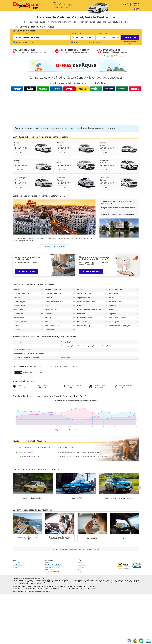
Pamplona (67, 582)
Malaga (43, 582)
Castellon (57, 580)
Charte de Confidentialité (54, 565)
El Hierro (70, 580)
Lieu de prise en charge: (21, 33)
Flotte (80, 563)
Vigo (27, 584)
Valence (15, 584)
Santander (88, 582)
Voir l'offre (20, 152)
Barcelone (45, 580)
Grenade (109, 580)
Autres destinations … (36, 584)
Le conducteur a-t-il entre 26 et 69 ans (88, 42)
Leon (25, 582)
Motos (80, 569)
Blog (79, 571)
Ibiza (115, 580)
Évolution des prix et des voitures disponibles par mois (76, 401)
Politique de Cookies (52, 567)
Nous (47, 563)
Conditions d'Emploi (52, 571)
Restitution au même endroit (25, 42)
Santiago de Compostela (100, 582)
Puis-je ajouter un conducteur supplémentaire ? (118, 209)
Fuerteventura (78, 580)
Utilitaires (81, 567)
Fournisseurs (82, 565)
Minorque (55, 582)
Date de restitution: (103, 33)
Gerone (86, 580)
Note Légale (49, 569)
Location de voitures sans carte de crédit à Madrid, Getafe (117, 202)
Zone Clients (17, 563)
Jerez (119, 580)
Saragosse (112, 582)
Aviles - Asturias (29, 580)
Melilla (48, 582)
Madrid (30, 582)
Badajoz (38, 580)
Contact (15, 567)
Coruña (64, 580)
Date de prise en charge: (78, 33)
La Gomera (125, 580)
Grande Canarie (101, 580)
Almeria (21, 580)
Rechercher (130, 37)
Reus (73, 582)
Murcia (61, 582)
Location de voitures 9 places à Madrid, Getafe (118, 214)
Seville (118, 582)
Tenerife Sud (135, 582)
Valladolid (22, 584)
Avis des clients (18, 565)
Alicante (15, 580)
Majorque (37, 582)
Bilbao (51, 580)
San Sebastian (80, 582)
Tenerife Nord (125, 582)
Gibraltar (92, 580)
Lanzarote (20, 582)
